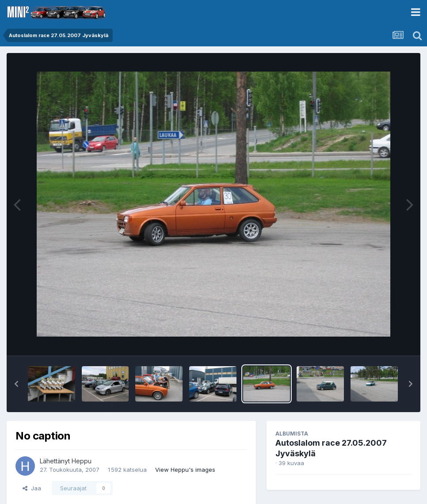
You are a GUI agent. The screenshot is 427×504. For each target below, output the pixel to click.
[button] (16, 384)
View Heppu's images (185, 470)
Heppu (82, 461)
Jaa (32, 488)
